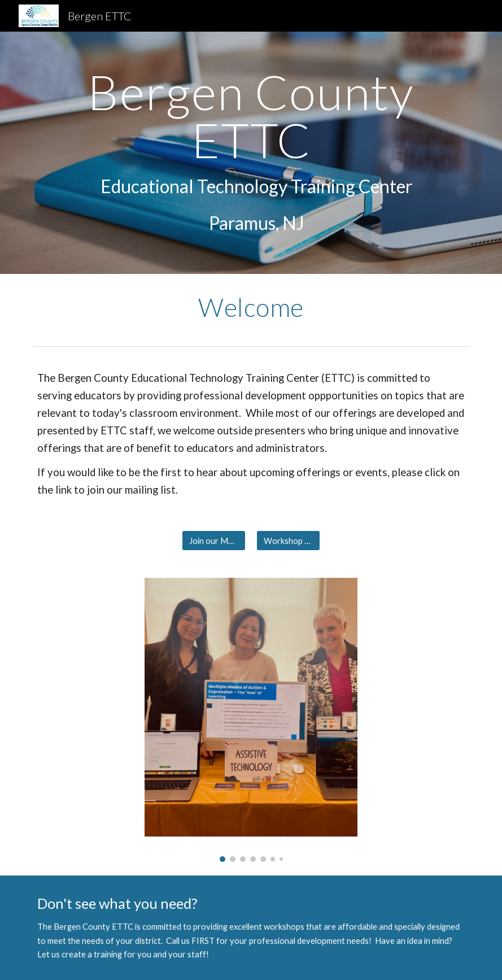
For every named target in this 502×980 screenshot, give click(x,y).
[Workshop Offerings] (288, 541)
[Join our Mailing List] (213, 541)
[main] (251, 153)
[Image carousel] (251, 720)
